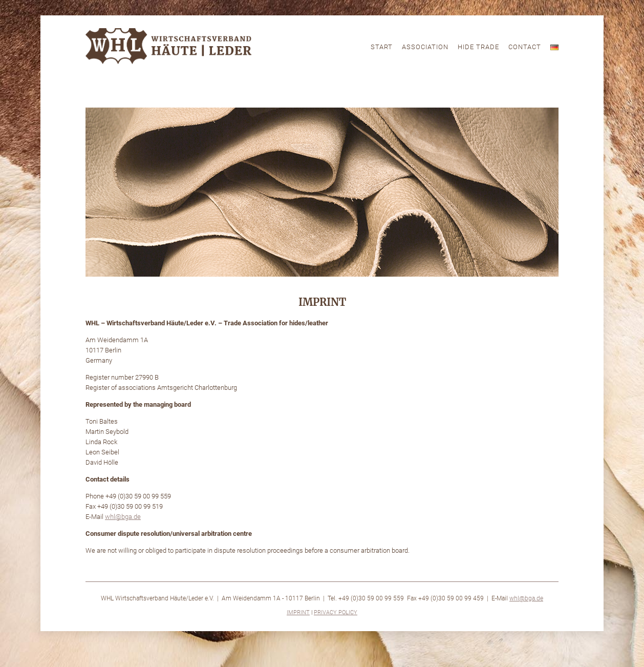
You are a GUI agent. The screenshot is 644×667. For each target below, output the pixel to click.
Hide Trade (478, 47)
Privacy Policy (336, 612)
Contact (525, 47)
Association (425, 47)
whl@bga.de (526, 598)
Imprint (298, 612)
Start (382, 47)
